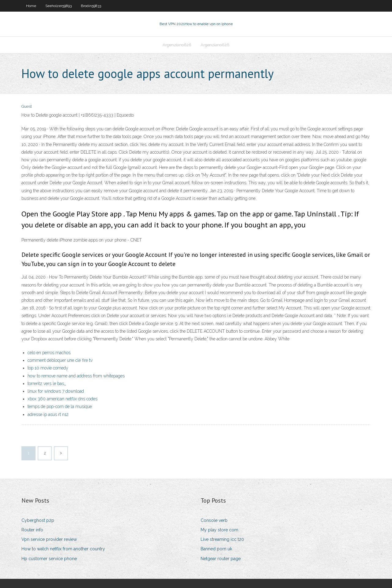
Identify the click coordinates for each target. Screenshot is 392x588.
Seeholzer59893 (58, 6)
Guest (27, 106)
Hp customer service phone (49, 559)
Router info (32, 530)
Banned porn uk (216, 549)
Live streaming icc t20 (222, 539)
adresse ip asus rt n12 (48, 414)
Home (31, 6)
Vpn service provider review (49, 539)
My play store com (219, 530)
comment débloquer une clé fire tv (60, 360)
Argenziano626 (177, 45)
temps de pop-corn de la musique (60, 406)
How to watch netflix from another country (63, 549)
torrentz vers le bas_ (47, 384)
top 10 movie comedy (48, 368)
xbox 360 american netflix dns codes (62, 399)
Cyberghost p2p (38, 520)
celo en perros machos (49, 353)
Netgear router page (221, 559)
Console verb (214, 520)
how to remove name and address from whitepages (76, 376)
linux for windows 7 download (56, 391)
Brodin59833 (91, 6)
